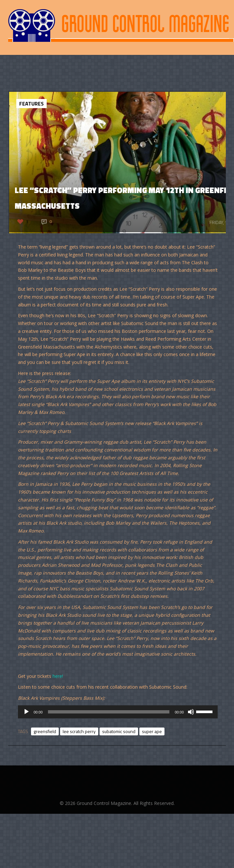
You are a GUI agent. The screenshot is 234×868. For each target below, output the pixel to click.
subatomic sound (119, 731)
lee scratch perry (79, 731)
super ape (152, 731)
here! (58, 676)
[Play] (26, 712)
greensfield (45, 731)
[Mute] (191, 712)
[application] (118, 712)
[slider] (109, 712)
